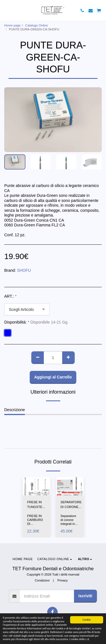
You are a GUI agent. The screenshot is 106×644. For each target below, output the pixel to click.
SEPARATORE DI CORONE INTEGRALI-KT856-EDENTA (71, 505)
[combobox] (27, 309)
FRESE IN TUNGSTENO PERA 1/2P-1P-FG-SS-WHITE (37, 505)
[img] (36, 486)
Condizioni (42, 580)
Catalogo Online (36, 25)
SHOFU (24, 270)
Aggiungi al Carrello (53, 377)
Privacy (63, 580)
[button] (6, 10)
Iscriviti (85, 596)
